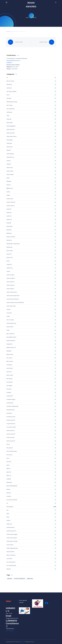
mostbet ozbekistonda (31, 406)
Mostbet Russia (31, 410)
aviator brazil (31, 199)
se (31, 503)
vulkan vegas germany (31, 548)
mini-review (31, 358)
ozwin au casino (31, 437)
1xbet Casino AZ (31, 129)
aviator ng (31, 219)
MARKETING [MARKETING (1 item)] (30, 579)
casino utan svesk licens (31, 299)
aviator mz (31, 216)
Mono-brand (31, 375)
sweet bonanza (31, 527)
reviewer (31, 496)
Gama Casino (31, 327)
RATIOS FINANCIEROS (31, 486)
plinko (31, 465)
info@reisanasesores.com (13, 61)
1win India (31, 98)
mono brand (31, 368)
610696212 (9, 63)
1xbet (31, 116)
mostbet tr (31, 413)
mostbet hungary (31, 399)
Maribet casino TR (31, 347)
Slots (31, 514)
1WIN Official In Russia (31, 102)
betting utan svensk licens (31, 244)
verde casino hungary (31, 534)
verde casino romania (31, 541)
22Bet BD (31, 181)
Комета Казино (31, 552)
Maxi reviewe (31, 354)
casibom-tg (31, 268)
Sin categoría (31, 507)
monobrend (31, 382)
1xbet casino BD (31, 133)
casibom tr (31, 264)
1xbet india (31, 143)
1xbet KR (31, 150)
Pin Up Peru (31, 455)
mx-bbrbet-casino (31, 427)
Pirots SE (31, 462)
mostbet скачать (31, 417)
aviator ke (31, 213)
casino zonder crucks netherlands (31, 302)
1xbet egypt (31, 140)
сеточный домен (31, 562)
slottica (31, 520)
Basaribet (31, 233)
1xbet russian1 (31, 174)
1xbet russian (31, 171)
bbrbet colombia (31, 237)
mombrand (31, 365)
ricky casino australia (31, 500)
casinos (31, 309)
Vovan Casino (31, 545)
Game (31, 330)
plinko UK (31, 472)
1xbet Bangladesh (31, 126)
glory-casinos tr (31, 334)
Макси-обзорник (31, 555)
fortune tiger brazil (31, 323)
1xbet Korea (31, 147)
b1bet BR (31, 223)
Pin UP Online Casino (31, 451)
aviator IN (31, 209)
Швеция (31, 569)
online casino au (31, 431)
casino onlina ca (31, 282)
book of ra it (31, 258)
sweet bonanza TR (31, 531)
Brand (31, 261)
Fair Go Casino (31, 320)
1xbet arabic (31, 123)
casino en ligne (31, 275)
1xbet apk (31, 119)
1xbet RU (31, 164)
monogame (31, 386)
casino (31, 271)
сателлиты (31, 559)
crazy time (31, 313)
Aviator (31, 195)
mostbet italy (31, 403)
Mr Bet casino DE (31, 420)
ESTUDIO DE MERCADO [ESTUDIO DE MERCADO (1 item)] (20, 579)
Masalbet (31, 351)
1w (31, 78)
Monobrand (31, 379)
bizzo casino (31, 251)
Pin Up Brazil (31, 448)
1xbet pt (31, 161)
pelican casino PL (31, 441)
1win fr (31, 95)
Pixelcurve (22, 642)
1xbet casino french (31, 136)
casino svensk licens (31, 292)
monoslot (31, 389)
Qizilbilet (31, 479)
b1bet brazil (31, 226)
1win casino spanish (31, 91)
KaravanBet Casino (31, 337)
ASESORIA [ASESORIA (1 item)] (10, 579)
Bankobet (31, 230)
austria (31, 192)
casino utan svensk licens (31, 296)
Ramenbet (31, 482)
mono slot (31, 372)
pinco (31, 458)
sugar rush (31, 524)
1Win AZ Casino (31, 81)
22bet (31, 178)
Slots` (31, 517)
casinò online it (31, 289)
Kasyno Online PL (31, 341)
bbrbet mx (31, 240)
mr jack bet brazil (31, 424)
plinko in (31, 469)
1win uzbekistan (31, 109)
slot (31, 510)
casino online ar (31, 285)
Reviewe (31, 493)
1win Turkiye (31, 105)
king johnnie (31, 344)
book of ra (31, 254)
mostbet (31, 392)
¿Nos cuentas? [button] (10, 631)
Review (31, 489)
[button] (56, 2)
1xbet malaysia (31, 154)
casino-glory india (31, 306)
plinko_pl (31, 475)
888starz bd (31, 188)
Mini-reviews (31, 361)
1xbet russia (31, 168)
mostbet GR (31, 396)
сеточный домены (31, 565)
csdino (31, 316)
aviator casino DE (31, 202)
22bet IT (31, 185)
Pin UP (31, 444)
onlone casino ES (31, 434)
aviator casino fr (31, 206)
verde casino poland (31, 538)
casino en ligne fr (31, 278)
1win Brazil (31, 88)
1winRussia (31, 112)
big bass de (31, 247)
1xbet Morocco (31, 157)
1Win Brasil (31, 84)
